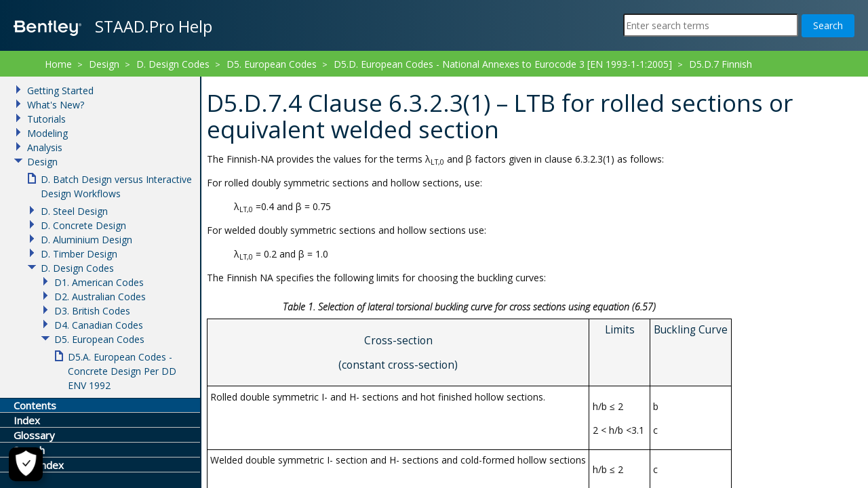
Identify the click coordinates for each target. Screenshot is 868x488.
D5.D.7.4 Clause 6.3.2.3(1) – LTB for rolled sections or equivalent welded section (318, 82)
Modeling (47, 133)
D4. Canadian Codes (99, 325)
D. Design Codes (173, 64)
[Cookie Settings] (26, 464)
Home (58, 64)
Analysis (45, 147)
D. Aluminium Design (86, 240)
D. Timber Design (79, 254)
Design (104, 64)
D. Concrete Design (83, 225)
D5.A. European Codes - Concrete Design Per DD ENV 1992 (122, 371)
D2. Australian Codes (100, 297)
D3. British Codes (92, 311)
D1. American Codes (99, 282)
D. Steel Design (74, 211)
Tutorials (46, 119)
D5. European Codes (272, 64)
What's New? (56, 105)
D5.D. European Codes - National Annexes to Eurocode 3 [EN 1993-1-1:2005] (503, 64)
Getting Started (60, 90)
